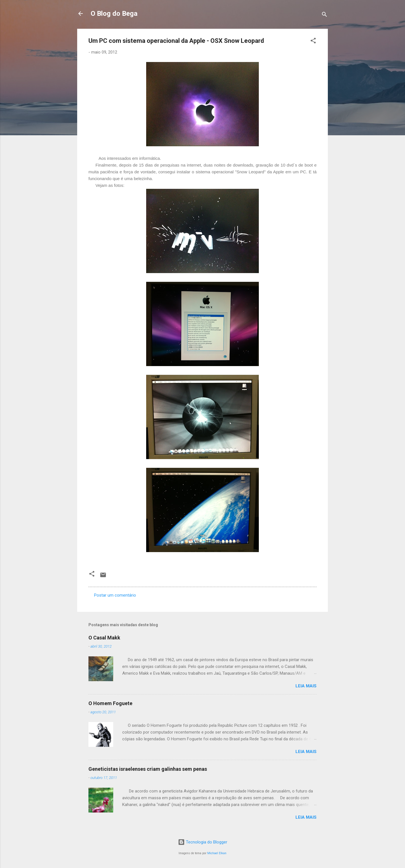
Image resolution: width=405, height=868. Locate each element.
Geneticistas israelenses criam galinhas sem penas (148, 769)
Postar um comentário (115, 595)
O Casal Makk (104, 638)
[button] (313, 42)
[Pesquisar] (324, 15)
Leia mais (306, 686)
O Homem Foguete (110, 703)
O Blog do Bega (114, 14)
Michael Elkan (217, 853)
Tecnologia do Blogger (203, 842)
